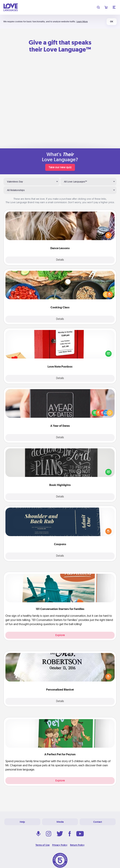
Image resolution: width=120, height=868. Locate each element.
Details (60, 260)
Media (60, 822)
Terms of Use (43, 845)
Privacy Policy (60, 845)
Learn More (82, 22)
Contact (98, 822)
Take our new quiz (60, 167)
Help (22, 822)
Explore (60, 635)
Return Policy (77, 845)
